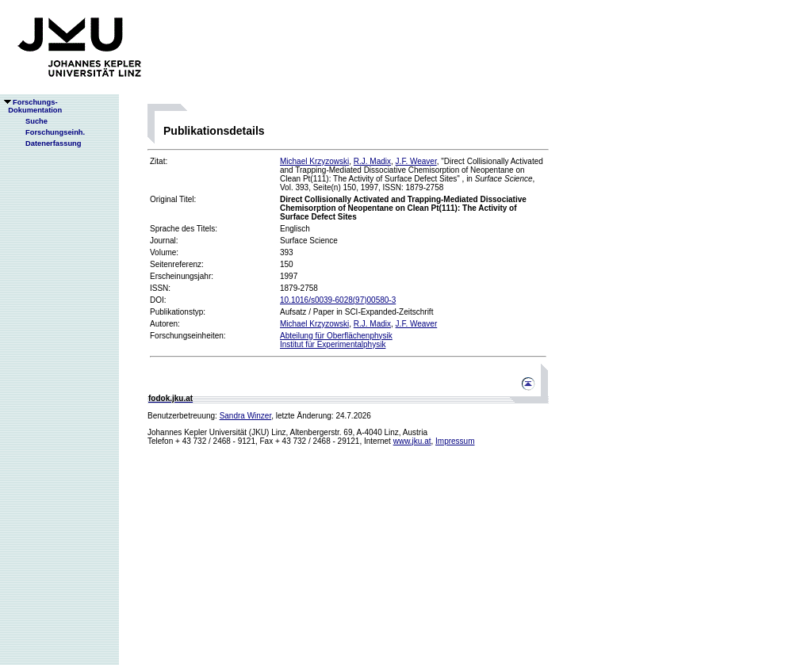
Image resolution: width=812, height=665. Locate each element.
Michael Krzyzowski (314, 161)
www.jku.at (412, 441)
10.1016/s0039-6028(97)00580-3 (338, 300)
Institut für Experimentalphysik (333, 344)
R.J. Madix (372, 161)
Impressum (455, 441)
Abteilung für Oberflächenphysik (336, 336)
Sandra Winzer (246, 416)
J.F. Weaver (416, 161)
